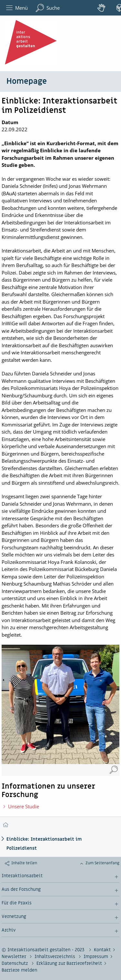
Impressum (96, 957)
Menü (17, 8)
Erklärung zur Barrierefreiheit (69, 963)
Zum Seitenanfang (102, 863)
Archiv (9, 930)
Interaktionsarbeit (22, 876)
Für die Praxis (17, 903)
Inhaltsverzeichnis (55, 957)
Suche (48, 8)
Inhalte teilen (24, 863)
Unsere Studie (24, 806)
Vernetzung (14, 917)
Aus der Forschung (21, 889)
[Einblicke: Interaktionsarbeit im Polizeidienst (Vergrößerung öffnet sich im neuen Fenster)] (114, 770)
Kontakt (102, 950)
